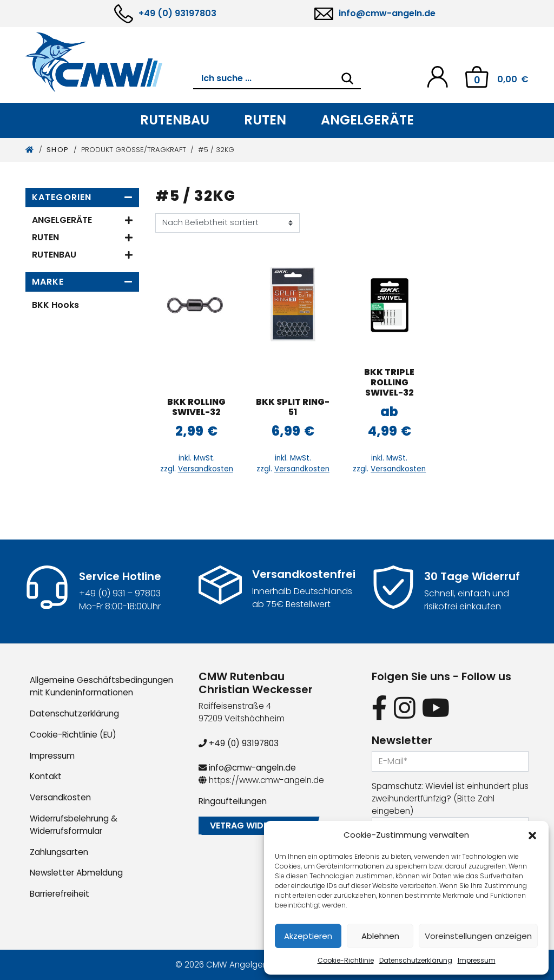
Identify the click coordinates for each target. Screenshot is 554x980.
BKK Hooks (55, 305)
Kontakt (46, 776)
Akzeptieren (308, 936)
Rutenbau (175, 120)
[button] (532, 835)
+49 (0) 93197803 (177, 13)
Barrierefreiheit (60, 894)
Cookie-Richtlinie (346, 960)
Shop (58, 150)
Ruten (265, 120)
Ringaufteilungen (233, 801)
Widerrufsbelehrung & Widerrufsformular (74, 825)
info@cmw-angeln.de (387, 13)
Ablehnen (380, 936)
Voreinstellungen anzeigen (478, 936)
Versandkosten (206, 469)
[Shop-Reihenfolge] (227, 223)
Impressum (477, 960)
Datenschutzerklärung (416, 960)
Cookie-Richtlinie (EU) (73, 735)
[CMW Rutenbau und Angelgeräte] (109, 62)
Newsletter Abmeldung (76, 873)
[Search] (347, 78)
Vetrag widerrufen (255, 826)
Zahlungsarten (59, 852)
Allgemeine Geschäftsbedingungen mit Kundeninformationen (101, 686)
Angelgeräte (367, 120)
